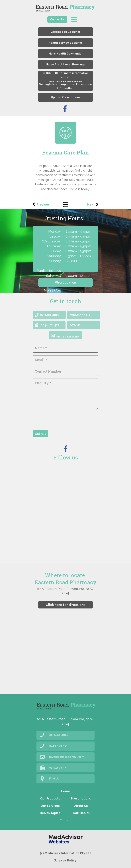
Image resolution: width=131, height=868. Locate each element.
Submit (40, 434)
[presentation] (60, 420)
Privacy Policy (65, 860)
